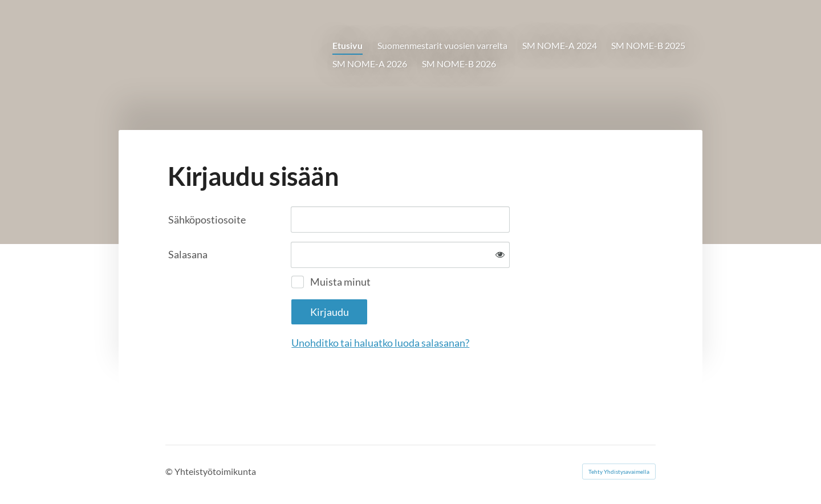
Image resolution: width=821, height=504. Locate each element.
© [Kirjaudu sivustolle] (170, 471)
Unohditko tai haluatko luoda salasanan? (380, 343)
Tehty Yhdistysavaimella (619, 472)
